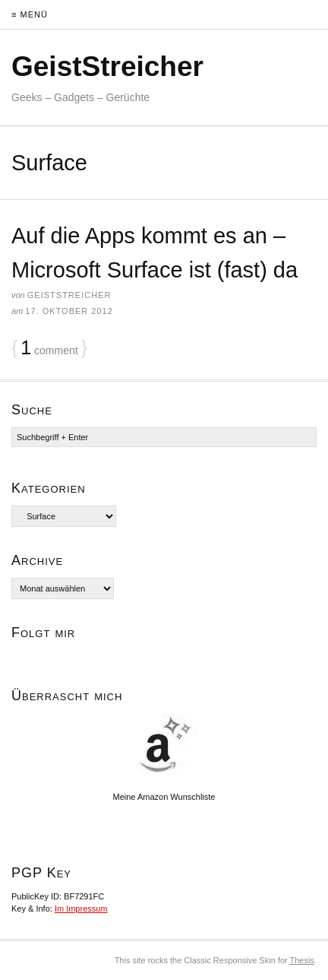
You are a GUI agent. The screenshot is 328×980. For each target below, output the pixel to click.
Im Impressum (81, 909)
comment (49, 348)
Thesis (302, 960)
